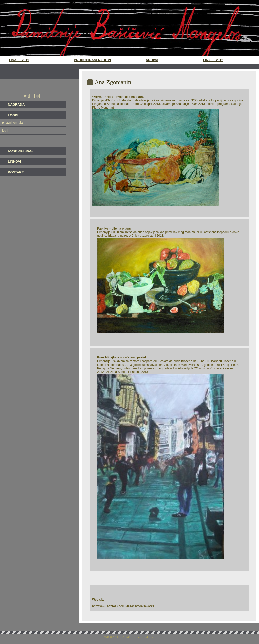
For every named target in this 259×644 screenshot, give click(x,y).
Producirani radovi (92, 60)
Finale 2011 (19, 60)
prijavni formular (13, 123)
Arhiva (152, 60)
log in (6, 131)
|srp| (37, 96)
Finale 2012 (213, 60)
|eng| (27, 96)
